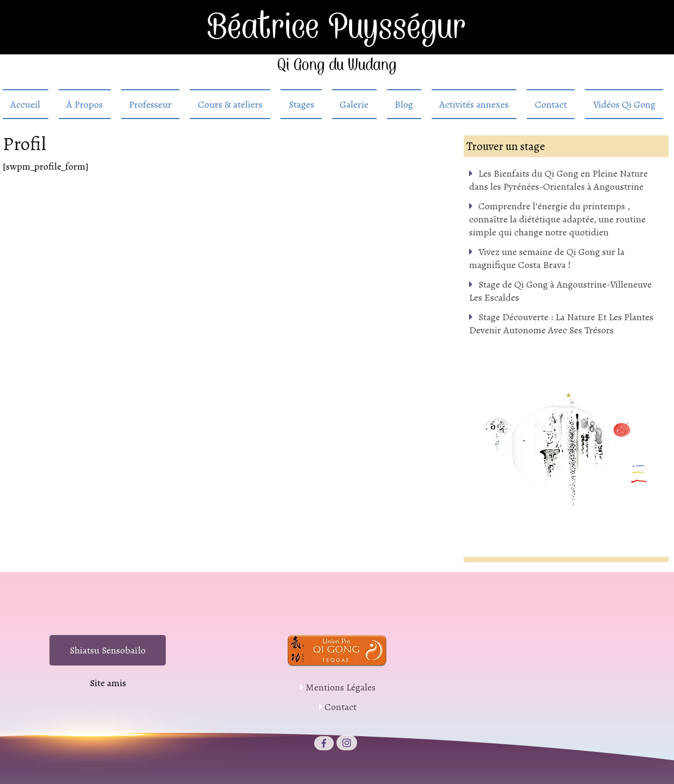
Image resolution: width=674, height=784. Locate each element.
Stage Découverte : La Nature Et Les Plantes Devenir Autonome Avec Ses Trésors (561, 323)
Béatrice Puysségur (337, 27)
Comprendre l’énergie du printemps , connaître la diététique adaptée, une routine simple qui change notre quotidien (557, 219)
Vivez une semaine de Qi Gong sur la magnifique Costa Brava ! (547, 258)
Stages (301, 104)
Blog (404, 104)
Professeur (150, 104)
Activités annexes (474, 104)
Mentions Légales (341, 687)
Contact (551, 104)
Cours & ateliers (230, 104)
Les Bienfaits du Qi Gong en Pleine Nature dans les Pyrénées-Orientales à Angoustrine (558, 180)
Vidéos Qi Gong (624, 104)
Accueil (25, 104)
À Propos (85, 104)
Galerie (354, 104)
